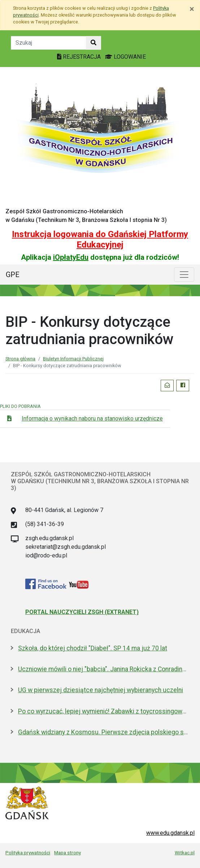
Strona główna (20, 359)
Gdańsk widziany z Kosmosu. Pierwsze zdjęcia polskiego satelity (104, 732)
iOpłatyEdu (71, 257)
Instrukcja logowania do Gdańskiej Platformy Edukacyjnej (100, 239)
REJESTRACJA (80, 57)
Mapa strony (68, 853)
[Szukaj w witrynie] (94, 43)
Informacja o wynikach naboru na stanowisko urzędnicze (92, 419)
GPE (13, 275)
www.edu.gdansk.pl (170, 833)
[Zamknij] (192, 9)
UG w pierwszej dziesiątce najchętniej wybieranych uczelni (101, 690)
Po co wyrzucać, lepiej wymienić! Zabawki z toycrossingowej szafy (104, 711)
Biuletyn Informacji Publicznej (73, 359)
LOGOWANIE (125, 57)
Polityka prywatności (28, 853)
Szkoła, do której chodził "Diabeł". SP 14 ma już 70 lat (93, 648)
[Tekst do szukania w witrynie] (49, 43)
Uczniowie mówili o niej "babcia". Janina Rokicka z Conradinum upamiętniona (104, 669)
